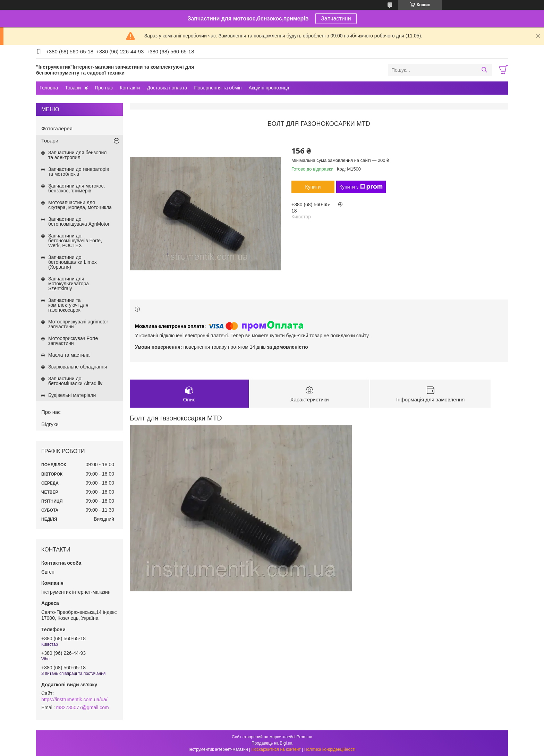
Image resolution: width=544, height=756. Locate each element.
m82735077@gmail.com (83, 707)
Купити (313, 187)
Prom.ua (304, 737)
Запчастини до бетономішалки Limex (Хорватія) (73, 262)
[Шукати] (484, 70)
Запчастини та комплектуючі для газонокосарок (68, 305)
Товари (73, 88)
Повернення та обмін (218, 88)
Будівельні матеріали (72, 395)
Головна (49, 88)
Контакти (130, 88)
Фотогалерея (57, 128)
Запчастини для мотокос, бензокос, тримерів (77, 188)
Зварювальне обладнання (78, 367)
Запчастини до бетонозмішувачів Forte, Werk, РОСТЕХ (75, 241)
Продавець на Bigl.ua (272, 743)
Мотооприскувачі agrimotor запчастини (78, 324)
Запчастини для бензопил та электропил (77, 155)
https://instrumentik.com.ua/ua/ (74, 699)
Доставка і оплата (167, 88)
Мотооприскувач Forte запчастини (73, 341)
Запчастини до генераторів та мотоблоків (79, 172)
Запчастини (336, 19)
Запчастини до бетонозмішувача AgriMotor (79, 221)
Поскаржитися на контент (276, 749)
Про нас (104, 88)
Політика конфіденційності (330, 749)
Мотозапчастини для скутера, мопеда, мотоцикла (80, 205)
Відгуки (50, 424)
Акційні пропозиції (269, 88)
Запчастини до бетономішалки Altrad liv (75, 381)
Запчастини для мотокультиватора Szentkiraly (69, 284)
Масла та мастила (69, 355)
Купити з (361, 187)
